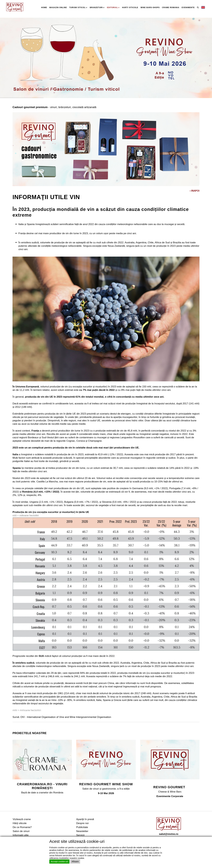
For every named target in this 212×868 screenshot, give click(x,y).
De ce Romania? (22, 827)
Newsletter (82, 831)
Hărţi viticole (20, 823)
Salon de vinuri (21, 831)
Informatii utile (21, 835)
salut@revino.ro (169, 834)
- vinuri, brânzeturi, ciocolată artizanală (54, 107)
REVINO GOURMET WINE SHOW (106, 784)
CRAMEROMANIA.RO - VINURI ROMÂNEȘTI (42, 786)
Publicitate (82, 827)
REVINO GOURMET (170, 787)
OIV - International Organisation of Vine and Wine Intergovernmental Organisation (66, 717)
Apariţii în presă (85, 819)
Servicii (80, 835)
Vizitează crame (22, 819)
